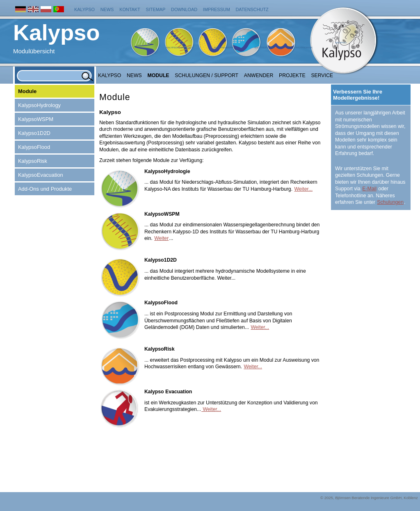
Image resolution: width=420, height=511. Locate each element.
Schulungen (390, 202)
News (107, 9)
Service (322, 75)
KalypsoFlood (264, 48)
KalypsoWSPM (224, 48)
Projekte (292, 75)
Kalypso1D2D (34, 133)
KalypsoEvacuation (41, 175)
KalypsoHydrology (180, 48)
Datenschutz (252, 9)
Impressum (217, 9)
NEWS (134, 75)
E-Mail (369, 189)
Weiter (161, 238)
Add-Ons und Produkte (45, 189)
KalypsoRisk (304, 48)
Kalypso (84, 9)
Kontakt (130, 9)
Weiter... (303, 189)
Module (159, 75)
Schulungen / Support (207, 75)
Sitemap (156, 9)
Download (184, 9)
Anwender (259, 75)
